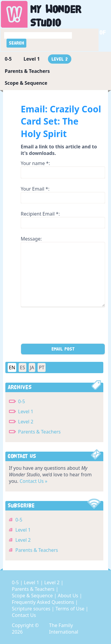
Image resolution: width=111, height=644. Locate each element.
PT (42, 367)
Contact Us (24, 615)
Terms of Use (70, 609)
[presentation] (66, 327)
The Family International (64, 629)
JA (32, 367)
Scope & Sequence (26, 83)
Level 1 (32, 59)
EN (12, 367)
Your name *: (35, 163)
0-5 (8, 59)
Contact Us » (33, 481)
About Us (69, 596)
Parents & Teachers (27, 71)
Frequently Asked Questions (44, 602)
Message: (31, 239)
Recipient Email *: (40, 214)
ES (22, 367)
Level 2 (60, 59)
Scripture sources (32, 609)
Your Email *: (35, 189)
